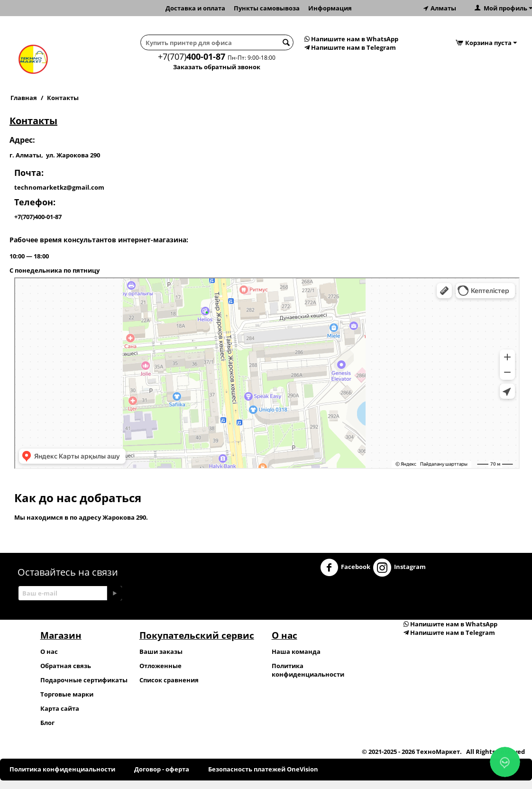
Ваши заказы (161, 651)
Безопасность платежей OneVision (263, 769)
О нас (49, 651)
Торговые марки (67, 694)
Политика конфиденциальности (308, 670)
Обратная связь (66, 666)
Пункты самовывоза (267, 8)
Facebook (345, 568)
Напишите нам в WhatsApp (351, 39)
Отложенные (161, 666)
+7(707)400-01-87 (38, 217)
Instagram (399, 568)
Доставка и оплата (195, 8)
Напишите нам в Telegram (350, 47)
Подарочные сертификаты (84, 680)
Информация (330, 8)
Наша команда (296, 651)
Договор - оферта (162, 769)
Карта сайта (60, 708)
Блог (47, 723)
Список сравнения (169, 680)
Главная (24, 98)
